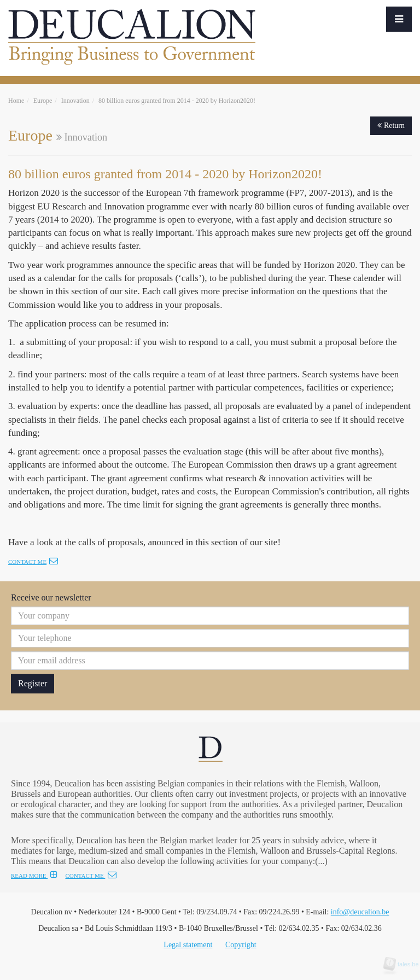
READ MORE (34, 876)
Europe (43, 101)
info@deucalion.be (360, 912)
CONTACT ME (91, 876)
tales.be (405, 964)
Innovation (75, 101)
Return (391, 126)
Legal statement (188, 945)
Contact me (33, 562)
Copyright (241, 945)
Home (16, 101)
